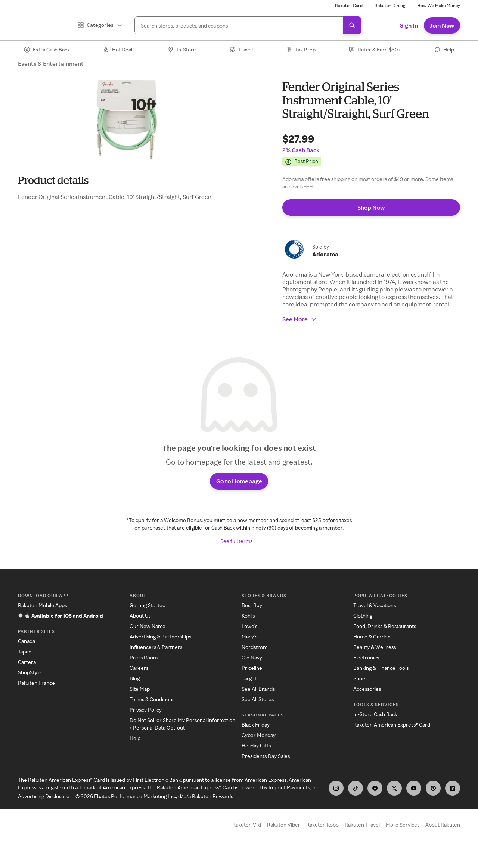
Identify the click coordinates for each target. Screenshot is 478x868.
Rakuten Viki (247, 834)
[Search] (248, 25)
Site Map (140, 698)
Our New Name (148, 636)
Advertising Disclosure (44, 806)
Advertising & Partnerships (160, 646)
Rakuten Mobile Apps (42, 615)
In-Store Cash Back (375, 724)
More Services (403, 834)
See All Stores (258, 709)
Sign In (409, 25)
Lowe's (249, 636)
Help (135, 748)
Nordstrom (254, 657)
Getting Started (148, 615)
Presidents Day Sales (266, 766)
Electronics (366, 667)
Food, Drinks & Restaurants (385, 636)
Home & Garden (372, 646)
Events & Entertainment (51, 63)
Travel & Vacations (375, 615)
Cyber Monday (259, 745)
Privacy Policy (146, 719)
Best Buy (252, 615)
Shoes (360, 688)
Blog (135, 688)
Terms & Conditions (152, 709)
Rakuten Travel (362, 834)
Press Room (144, 667)
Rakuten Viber (284, 834)
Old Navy (252, 667)
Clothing (363, 625)
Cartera (27, 672)
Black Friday (256, 734)
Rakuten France (36, 692)
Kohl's (248, 625)
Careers (139, 677)
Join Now (442, 25)
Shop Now (371, 207)
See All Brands (258, 698)
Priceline (252, 677)
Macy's (249, 646)
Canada (27, 651)
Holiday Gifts (256, 755)
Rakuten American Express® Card (392, 734)
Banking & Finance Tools (381, 677)
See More (299, 319)
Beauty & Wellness (375, 657)
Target (249, 688)
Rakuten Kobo (322, 834)
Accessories (367, 698)
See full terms (236, 551)
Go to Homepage (239, 489)
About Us (140, 625)
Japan (25, 661)
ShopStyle (30, 682)
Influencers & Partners (156, 657)
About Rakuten (443, 834)
